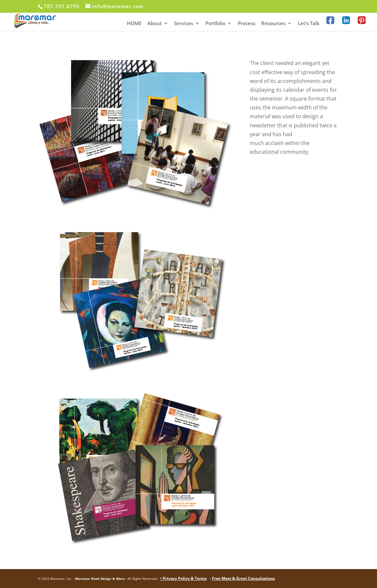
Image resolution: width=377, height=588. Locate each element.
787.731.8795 (62, 6)
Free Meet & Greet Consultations (243, 578)
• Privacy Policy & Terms (183, 578)
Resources (273, 24)
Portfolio (215, 24)
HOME (134, 24)
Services (184, 24)
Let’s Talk (309, 24)
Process (247, 24)
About (155, 24)
